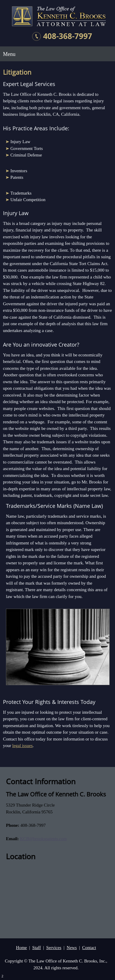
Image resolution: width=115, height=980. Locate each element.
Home (22, 948)
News (72, 948)
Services (54, 948)
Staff (37, 948)
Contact (89, 948)
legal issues (22, 746)
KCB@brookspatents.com (43, 839)
